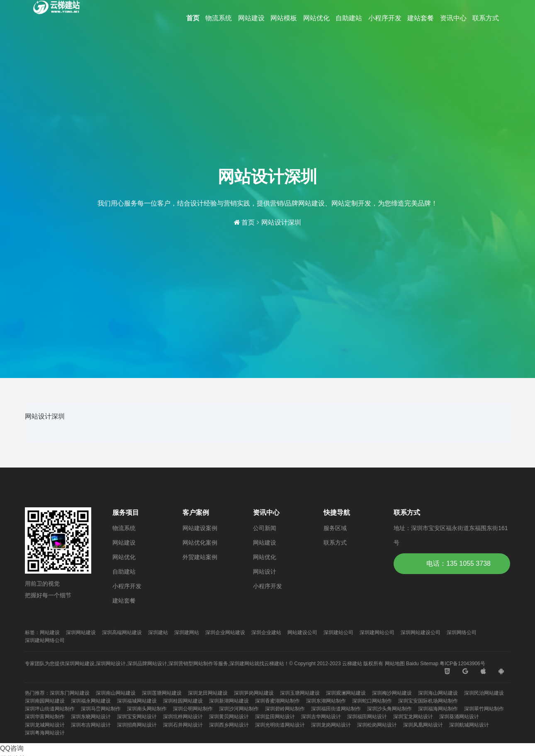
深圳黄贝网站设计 (229, 717)
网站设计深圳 (281, 222)
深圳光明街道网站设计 (280, 725)
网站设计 (265, 572)
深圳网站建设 (81, 632)
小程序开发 (385, 18)
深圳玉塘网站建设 (300, 693)
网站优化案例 (200, 543)
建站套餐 (421, 18)
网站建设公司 (302, 632)
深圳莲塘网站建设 (162, 693)
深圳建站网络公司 (45, 640)
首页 (193, 18)
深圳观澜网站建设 (346, 693)
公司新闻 (265, 528)
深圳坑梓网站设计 (183, 717)
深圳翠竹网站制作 (484, 709)
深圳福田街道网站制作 (336, 709)
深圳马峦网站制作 (101, 709)
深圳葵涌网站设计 (459, 717)
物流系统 (219, 18)
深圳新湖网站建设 (229, 701)
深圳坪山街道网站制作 (50, 709)
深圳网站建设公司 (421, 632)
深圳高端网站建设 (122, 632)
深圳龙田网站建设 (208, 693)
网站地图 (395, 664)
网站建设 (251, 18)
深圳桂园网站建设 (183, 701)
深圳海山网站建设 (438, 693)
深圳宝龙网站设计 (413, 717)
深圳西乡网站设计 (229, 725)
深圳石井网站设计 (183, 725)
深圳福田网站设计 (367, 717)
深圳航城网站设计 (469, 725)
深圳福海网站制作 (438, 709)
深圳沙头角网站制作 (389, 709)
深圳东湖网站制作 (326, 701)
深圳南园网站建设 (45, 701)
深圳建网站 (187, 632)
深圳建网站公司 (377, 632)
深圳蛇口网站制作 (372, 701)
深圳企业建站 (266, 632)
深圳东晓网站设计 (91, 717)
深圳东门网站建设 (70, 693)
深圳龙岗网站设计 (331, 725)
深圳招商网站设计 (137, 725)
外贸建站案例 (200, 557)
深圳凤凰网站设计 (423, 725)
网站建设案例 (200, 528)
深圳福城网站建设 (137, 701)
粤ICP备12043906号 (462, 664)
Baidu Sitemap (422, 664)
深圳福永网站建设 (91, 701)
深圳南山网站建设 (116, 693)
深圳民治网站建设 (484, 693)
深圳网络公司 (462, 632)
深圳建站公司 (338, 632)
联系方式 (486, 18)
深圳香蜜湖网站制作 (277, 701)
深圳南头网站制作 (147, 709)
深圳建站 (158, 632)
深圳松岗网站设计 (377, 725)
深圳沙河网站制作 (239, 709)
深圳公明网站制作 (193, 709)
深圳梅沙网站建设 (392, 693)
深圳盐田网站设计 (275, 717)
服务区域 (335, 528)
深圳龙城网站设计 (45, 725)
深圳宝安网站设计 (137, 717)
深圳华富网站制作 (45, 717)
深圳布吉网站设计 (91, 725)
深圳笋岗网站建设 (254, 693)
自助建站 (349, 18)
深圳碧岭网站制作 (285, 709)
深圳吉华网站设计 (321, 717)
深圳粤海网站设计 (45, 733)
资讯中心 (453, 18)
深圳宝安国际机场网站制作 (428, 701)
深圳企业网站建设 (225, 632)
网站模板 (284, 18)
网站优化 (316, 18)
